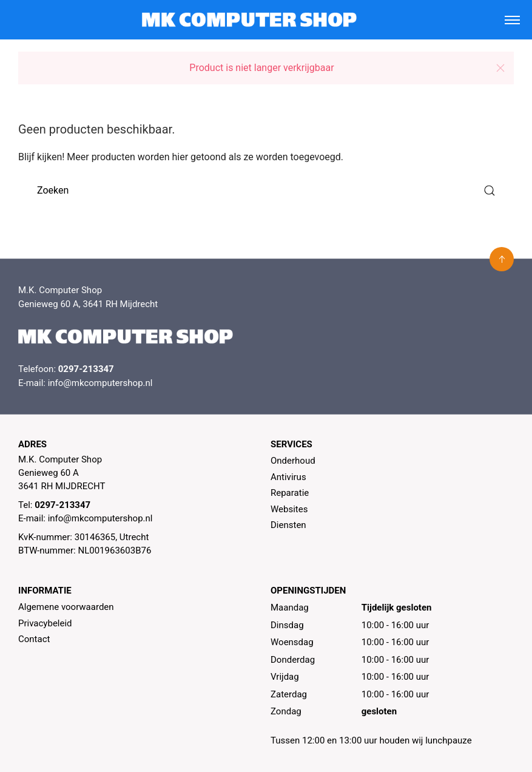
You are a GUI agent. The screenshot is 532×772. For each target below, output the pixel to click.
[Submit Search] (490, 190)
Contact (34, 639)
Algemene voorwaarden (66, 607)
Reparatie (290, 493)
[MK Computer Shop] (249, 20)
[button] (500, 68)
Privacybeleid (45, 623)
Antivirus (288, 477)
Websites (289, 509)
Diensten (288, 525)
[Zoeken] (266, 190)
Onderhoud (293, 461)
